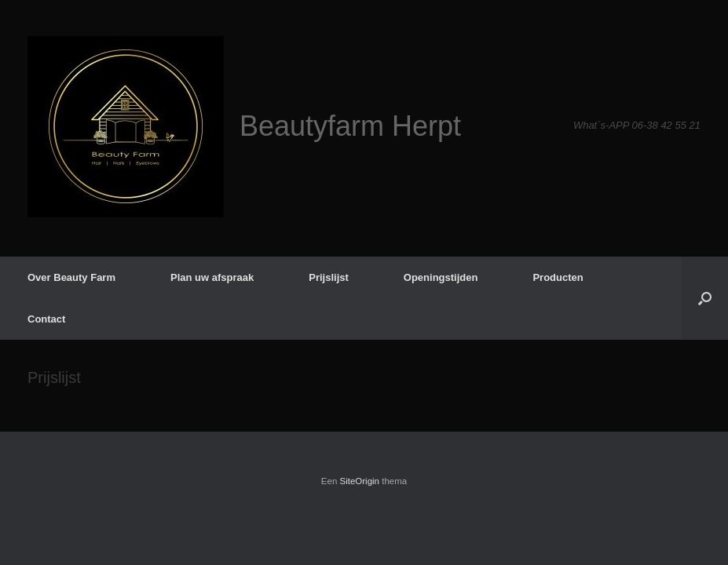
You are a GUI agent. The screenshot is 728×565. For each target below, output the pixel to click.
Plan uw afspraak (212, 277)
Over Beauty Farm (71, 277)
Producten (558, 277)
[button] (705, 298)
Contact (46, 319)
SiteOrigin (360, 481)
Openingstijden (441, 277)
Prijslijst (329, 277)
